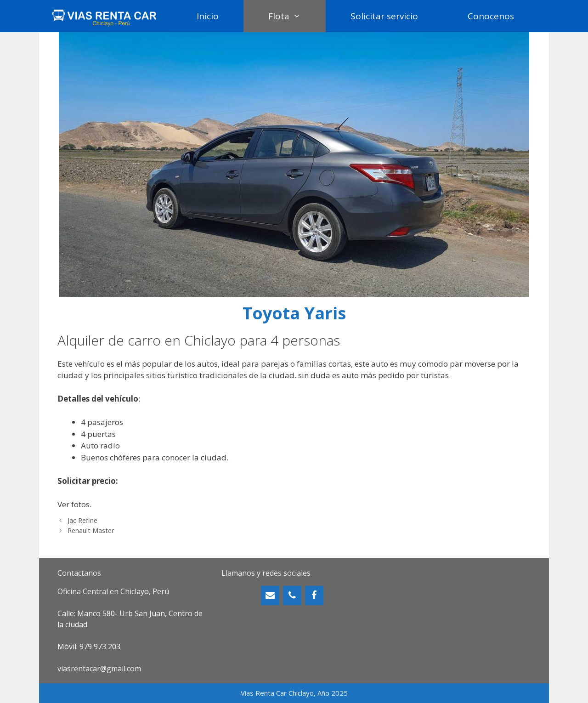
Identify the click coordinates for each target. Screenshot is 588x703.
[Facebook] (314, 595)
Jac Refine (82, 520)
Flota (297, 16)
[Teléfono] (292, 595)
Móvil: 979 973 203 (89, 646)
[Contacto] (270, 595)
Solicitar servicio (384, 16)
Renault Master (91, 530)
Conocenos (491, 16)
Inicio (208, 16)
